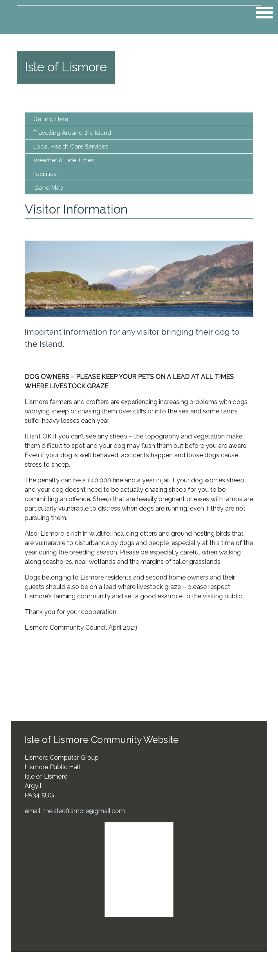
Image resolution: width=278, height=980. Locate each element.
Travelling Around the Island (72, 133)
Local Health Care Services (71, 147)
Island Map (48, 188)
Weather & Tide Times (64, 160)
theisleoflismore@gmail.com (84, 811)
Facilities (45, 174)
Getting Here (51, 119)
